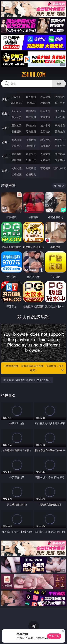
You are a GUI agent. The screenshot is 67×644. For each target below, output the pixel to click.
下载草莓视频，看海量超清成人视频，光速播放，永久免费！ (34, 368)
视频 (5, 114)
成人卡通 (45, 125)
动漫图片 (60, 140)
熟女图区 (45, 146)
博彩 (5, 99)
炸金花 (31, 103)
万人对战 (45, 97)
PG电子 (17, 97)
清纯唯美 (31, 146)
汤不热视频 (60, 168)
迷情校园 (17, 160)
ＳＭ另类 (60, 117)
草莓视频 (45, 168)
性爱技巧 (60, 160)
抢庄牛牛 (60, 103)
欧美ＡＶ (45, 111)
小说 (5, 157)
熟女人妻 (17, 117)
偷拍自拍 (31, 125)
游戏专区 (60, 97)
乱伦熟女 (45, 131)
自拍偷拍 (31, 111)
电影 (5, 128)
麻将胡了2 (17, 103)
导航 (5, 171)
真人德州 (31, 97)
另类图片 (60, 146)
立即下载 (54, 636)
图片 (5, 142)
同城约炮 (17, 168)
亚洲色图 (31, 140)
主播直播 (45, 117)
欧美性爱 (60, 125)
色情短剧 (31, 174)
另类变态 (60, 131)
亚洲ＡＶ (17, 111)
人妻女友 (45, 154)
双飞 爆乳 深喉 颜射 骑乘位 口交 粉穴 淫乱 (27, 380)
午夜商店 (31, 168)
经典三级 (31, 131)
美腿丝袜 (17, 146)
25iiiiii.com (33, 75)
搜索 (59, 84)
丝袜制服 (31, 117)
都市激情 (17, 154)
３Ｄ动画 (60, 111)
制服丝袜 (17, 131)
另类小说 (31, 160)
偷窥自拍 (17, 140)
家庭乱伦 (31, 154)
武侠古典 (60, 154)
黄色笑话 (45, 160)
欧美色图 (45, 140)
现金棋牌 (45, 103)
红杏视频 (17, 174)
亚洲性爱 (17, 125)
